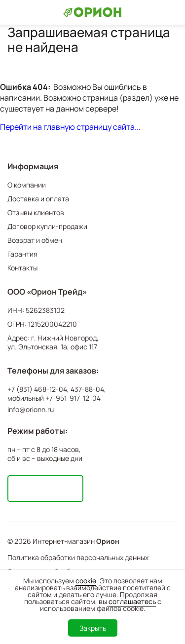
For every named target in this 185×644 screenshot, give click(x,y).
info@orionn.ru (31, 409)
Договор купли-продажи (47, 226)
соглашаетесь (132, 601)
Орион (108, 541)
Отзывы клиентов (36, 212)
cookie (86, 581)
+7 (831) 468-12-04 (37, 389)
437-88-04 (87, 389)
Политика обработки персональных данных (78, 557)
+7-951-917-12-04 (73, 398)
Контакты (22, 268)
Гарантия (22, 254)
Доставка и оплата (38, 199)
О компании (27, 185)
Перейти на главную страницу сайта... (70, 127)
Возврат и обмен (35, 240)
